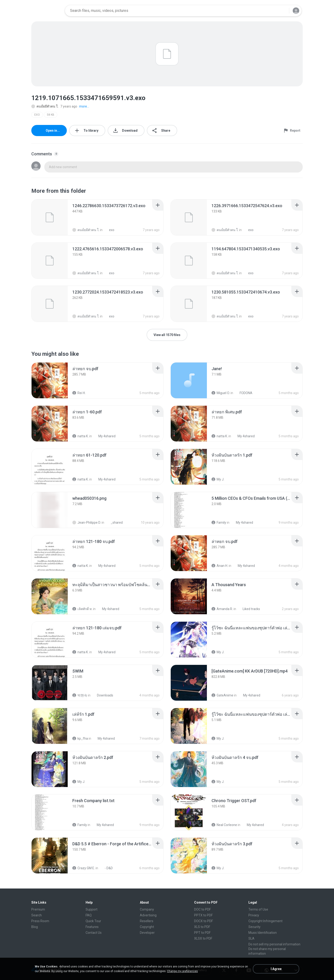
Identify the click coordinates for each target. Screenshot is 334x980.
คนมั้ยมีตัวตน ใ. (45, 106)
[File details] (50, 217)
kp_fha (80, 738)
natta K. (80, 436)
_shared (114, 523)
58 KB (51, 115)
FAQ (89, 915)
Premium (38, 909)
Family (219, 523)
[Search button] (283, 11)
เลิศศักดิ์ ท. (82, 609)
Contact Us (94, 933)
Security (254, 927)
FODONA (243, 393)
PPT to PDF (202, 933)
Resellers (147, 921)
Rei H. (79, 393)
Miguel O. (221, 393)
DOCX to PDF (204, 921)
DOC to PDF (202, 909)
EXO (37, 115)
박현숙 (80, 695)
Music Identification (263, 933)
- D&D (106, 868)
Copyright (147, 927)
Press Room (40, 921)
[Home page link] (47, 11)
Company (147, 909)
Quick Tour (93, 921)
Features (92, 927)
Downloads (103, 695)
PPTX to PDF (203, 915)
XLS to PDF (202, 927)
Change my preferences (182, 971)
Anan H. (220, 566)
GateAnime (222, 695)
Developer (147, 933)
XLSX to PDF (203, 938)
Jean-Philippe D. (87, 523)
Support (92, 909)
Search (37, 915)
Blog (35, 927)
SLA (251, 938)
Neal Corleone (224, 825)
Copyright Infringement (265, 921)
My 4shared (104, 436)
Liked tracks (249, 609)
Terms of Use (258, 909)
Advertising (148, 915)
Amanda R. (222, 609)
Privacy (254, 915)
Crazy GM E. (84, 868)
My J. (218, 479)
